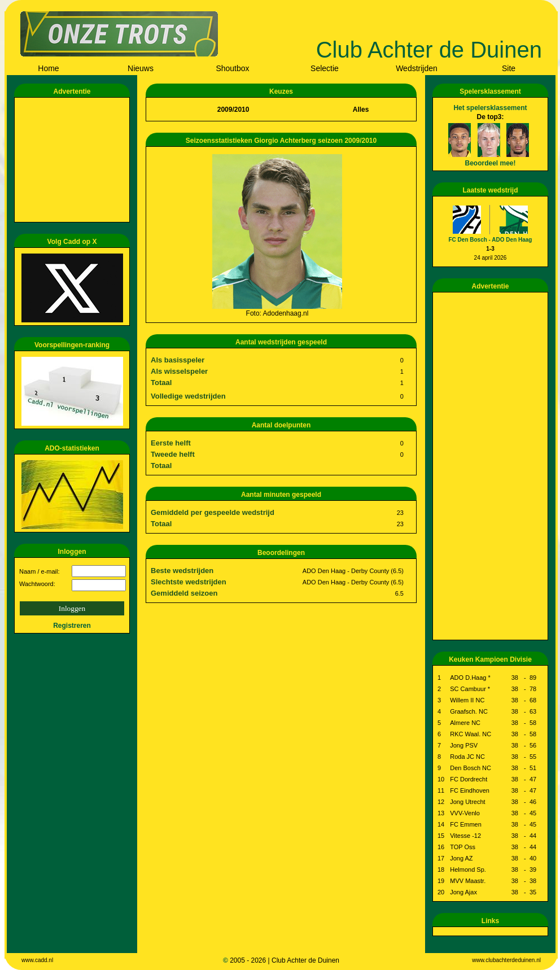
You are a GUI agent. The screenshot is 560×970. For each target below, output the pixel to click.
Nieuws (141, 68)
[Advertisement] (74, 160)
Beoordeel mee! (490, 163)
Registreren (72, 626)
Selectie (325, 68)
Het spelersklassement (490, 108)
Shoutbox (232, 68)
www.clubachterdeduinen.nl (506, 960)
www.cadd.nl (37, 960)
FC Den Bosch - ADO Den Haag (491, 240)
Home (48, 68)
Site (509, 68)
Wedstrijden (417, 68)
